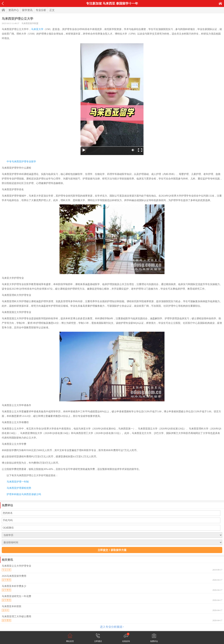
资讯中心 (14, 10)
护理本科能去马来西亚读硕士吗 (24, 494)
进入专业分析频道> (112, 627)
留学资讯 (27, 10)
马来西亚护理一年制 (18, 482)
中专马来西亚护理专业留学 (21, 162)
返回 (3, 3)
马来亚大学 (37, 29)
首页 (220, 3)
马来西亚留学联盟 (30, 23)
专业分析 (41, 10)
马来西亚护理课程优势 (19, 488)
